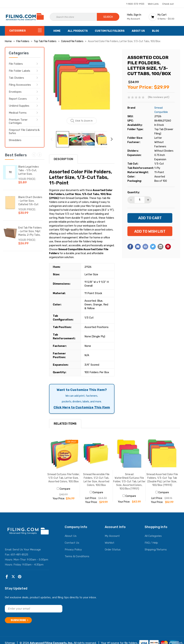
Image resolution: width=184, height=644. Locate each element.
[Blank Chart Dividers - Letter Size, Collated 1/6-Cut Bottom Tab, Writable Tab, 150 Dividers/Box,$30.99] (10, 203)
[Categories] (25, 31)
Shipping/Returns (156, 550)
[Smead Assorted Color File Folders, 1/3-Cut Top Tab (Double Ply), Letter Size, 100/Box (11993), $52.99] (162, 454)
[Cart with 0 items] (164, 17)
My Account (112, 536)
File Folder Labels (19, 71)
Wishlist (110, 543)
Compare (64, 489)
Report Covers (18, 99)
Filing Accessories (20, 85)
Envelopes (15, 92)
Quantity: (134, 192)
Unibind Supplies (19, 106)
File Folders (16, 64)
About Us (138, 31)
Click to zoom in (82, 121)
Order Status (113, 550)
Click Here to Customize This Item (82, 407)
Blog (156, 31)
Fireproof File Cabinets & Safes (24, 132)
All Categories (153, 536)
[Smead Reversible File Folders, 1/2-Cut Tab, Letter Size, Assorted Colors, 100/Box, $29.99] (96, 454)
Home (57, 31)
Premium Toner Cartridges (18, 121)
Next (40, 155)
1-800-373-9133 (135, 4)
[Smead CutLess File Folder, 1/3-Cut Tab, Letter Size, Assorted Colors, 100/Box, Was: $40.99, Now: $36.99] (64, 454)
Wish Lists (153, 4)
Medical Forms (18, 113)
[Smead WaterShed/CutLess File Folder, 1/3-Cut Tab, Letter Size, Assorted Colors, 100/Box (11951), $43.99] (129, 454)
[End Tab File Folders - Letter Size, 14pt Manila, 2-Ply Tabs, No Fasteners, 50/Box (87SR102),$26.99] (10, 233)
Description (63, 159)
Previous (34, 155)
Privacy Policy (73, 550)
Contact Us (72, 543)
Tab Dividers (16, 78)
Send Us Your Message (27, 550)
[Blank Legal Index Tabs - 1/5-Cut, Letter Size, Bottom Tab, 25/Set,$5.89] (10, 172)
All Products (78, 31)
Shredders (15, 140)
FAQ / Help (151, 543)
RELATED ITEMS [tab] (65, 424)
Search (108, 17)
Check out (168, 4)
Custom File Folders (110, 31)
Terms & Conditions (77, 556)
